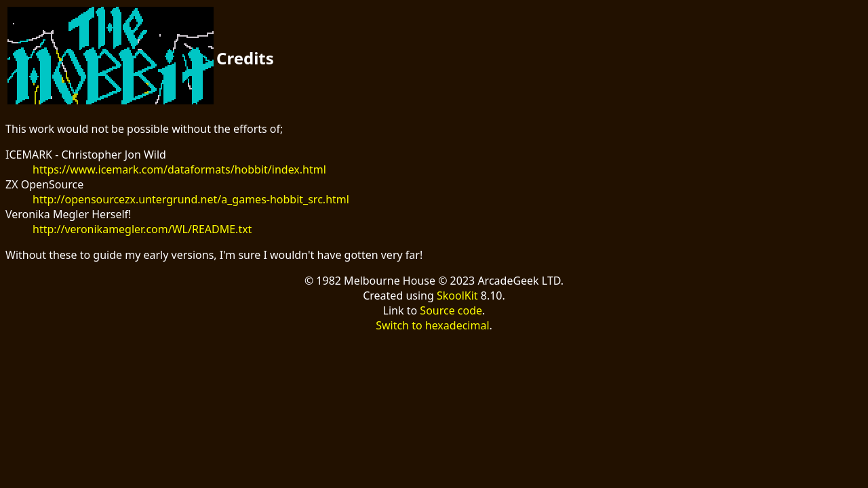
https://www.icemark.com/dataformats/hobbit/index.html (179, 169)
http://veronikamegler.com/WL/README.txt (142, 229)
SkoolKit (457, 296)
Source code (451, 310)
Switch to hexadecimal (432, 325)
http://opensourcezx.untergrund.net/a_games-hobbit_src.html (191, 199)
